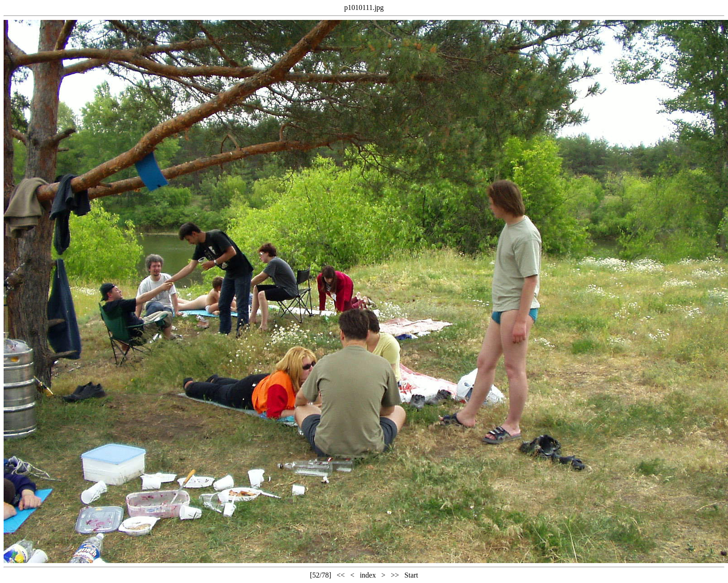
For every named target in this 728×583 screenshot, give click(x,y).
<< (341, 575)
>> (395, 575)
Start (411, 575)
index (368, 575)
